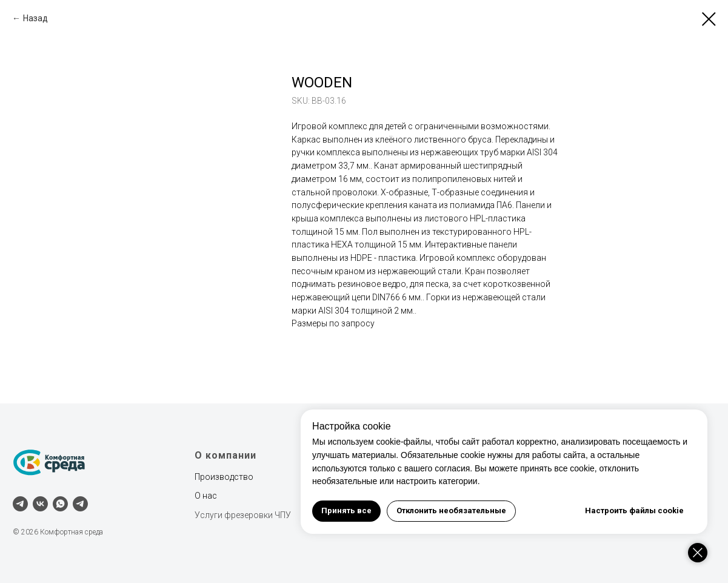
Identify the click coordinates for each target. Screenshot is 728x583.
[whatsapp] (60, 504)
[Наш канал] (80, 504)
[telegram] (20, 504)
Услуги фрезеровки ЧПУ (243, 515)
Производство (224, 477)
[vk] (40, 504)
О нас (206, 496)
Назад (35, 18)
